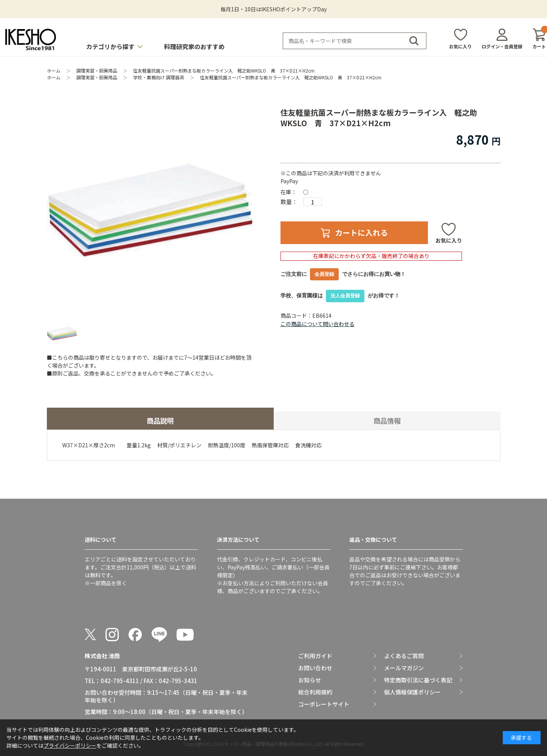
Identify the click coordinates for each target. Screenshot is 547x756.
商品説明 (160, 421)
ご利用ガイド (315, 656)
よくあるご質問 (404, 656)
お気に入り (460, 46)
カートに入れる (361, 233)
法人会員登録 (345, 296)
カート (539, 39)
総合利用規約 (315, 692)
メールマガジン (404, 668)
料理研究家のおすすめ (194, 46)
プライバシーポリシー (70, 745)
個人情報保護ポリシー (412, 692)
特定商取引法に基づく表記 (418, 680)
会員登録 (324, 274)
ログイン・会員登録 (502, 46)
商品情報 (387, 421)
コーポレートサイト (324, 704)
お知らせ (310, 680)
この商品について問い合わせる (318, 324)
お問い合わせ (315, 668)
